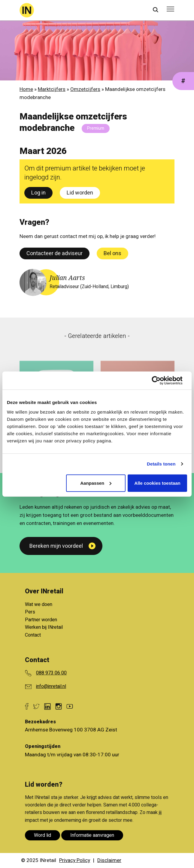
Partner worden (41, 620)
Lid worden (80, 193)
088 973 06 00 (51, 673)
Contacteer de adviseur (55, 253)
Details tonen (161, 464)
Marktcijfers (52, 89)
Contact (33, 635)
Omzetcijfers (85, 89)
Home (26, 89)
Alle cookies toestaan (157, 483)
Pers (30, 612)
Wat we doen (39, 604)
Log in (38, 193)
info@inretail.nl (51, 686)
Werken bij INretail (44, 627)
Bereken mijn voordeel (56, 546)
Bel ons (112, 253)
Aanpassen (96, 483)
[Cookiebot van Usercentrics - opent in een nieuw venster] (161, 381)
